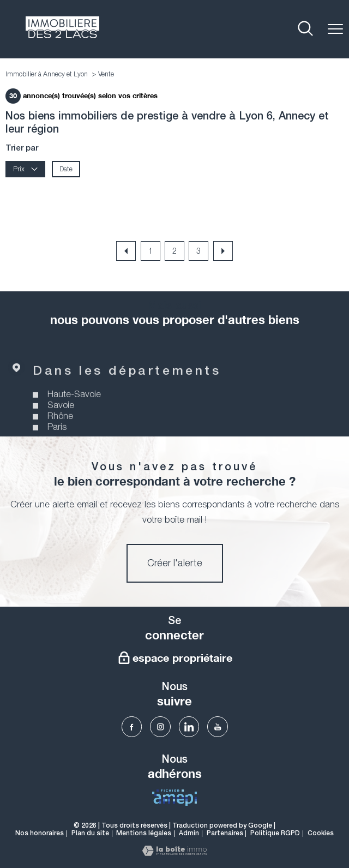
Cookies (321, 833)
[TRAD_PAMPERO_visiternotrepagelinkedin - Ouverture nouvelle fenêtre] (189, 727)
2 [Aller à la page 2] (174, 251)
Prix (25, 169)
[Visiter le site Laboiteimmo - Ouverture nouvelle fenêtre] (174, 853)
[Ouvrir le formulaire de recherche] (305, 29)
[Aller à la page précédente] (126, 251)
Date (66, 169)
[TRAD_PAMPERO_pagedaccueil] (62, 35)
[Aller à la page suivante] (223, 251)
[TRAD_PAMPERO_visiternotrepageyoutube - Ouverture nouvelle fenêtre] (218, 727)
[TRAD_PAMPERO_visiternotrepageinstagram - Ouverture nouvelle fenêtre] (160, 727)
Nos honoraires (40, 833)
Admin (189, 833)
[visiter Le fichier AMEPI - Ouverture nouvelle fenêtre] (174, 798)
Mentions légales (144, 833)
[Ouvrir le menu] (335, 29)
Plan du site (90, 833)
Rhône (60, 429)
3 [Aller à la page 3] (198, 251)
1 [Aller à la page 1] (151, 251)
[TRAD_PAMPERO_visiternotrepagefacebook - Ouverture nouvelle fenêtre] (132, 727)
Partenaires (225, 833)
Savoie (61, 418)
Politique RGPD (275, 833)
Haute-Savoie (74, 408)
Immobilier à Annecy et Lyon (47, 74)
